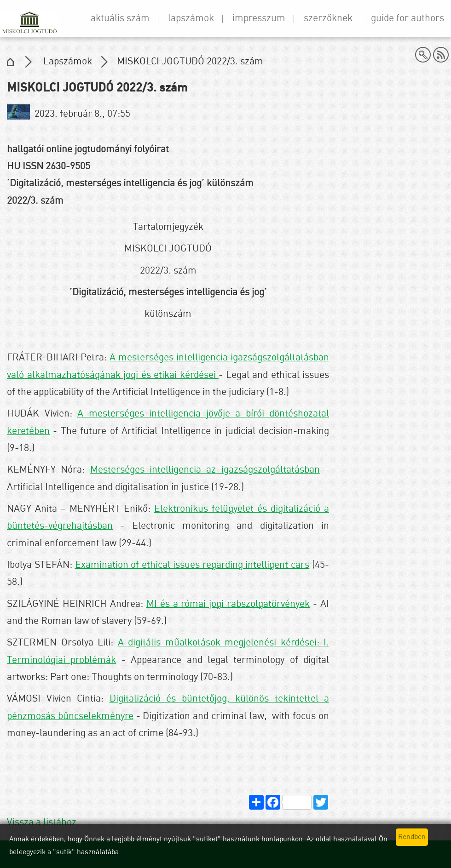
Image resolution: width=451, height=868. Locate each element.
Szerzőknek (328, 19)
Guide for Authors (408, 19)
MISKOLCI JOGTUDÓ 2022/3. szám (190, 62)
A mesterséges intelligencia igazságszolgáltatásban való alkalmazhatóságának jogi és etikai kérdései (168, 366)
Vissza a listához (42, 823)
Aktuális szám (120, 19)
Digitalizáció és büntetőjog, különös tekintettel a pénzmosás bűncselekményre (168, 708)
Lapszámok (191, 19)
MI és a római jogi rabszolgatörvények (228, 604)
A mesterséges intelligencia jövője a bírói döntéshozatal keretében (168, 423)
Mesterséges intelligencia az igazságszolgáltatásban (205, 470)
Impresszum (259, 19)
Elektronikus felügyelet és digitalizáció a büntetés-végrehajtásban (168, 518)
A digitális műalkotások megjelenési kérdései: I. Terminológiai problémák (168, 651)
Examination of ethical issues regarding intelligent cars (192, 565)
